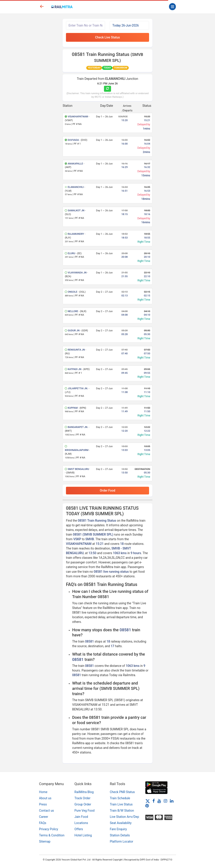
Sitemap (45, 841)
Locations (81, 823)
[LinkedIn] (172, 801)
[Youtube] (159, 801)
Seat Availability (121, 823)
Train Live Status (121, 804)
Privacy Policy (49, 829)
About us (45, 798)
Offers (79, 829)
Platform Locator (122, 841)
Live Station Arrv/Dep (125, 817)
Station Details (120, 835)
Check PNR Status (122, 792)
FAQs (43, 823)
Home (43, 792)
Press (43, 804)
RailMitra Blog (84, 792)
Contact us (47, 811)
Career (44, 817)
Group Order (83, 804)
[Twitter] (148, 801)
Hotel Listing (83, 835)
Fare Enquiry (118, 829)
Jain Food (81, 817)
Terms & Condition (52, 835)
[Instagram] (165, 801)
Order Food (107, 490)
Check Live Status (107, 37)
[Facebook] (154, 801)
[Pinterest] (147, 806)
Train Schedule (120, 798)
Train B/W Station (122, 811)
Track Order (83, 798)
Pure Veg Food (85, 811)
